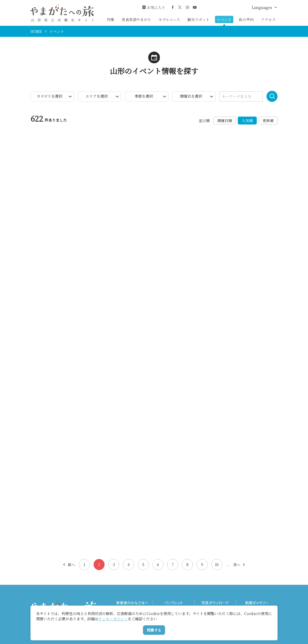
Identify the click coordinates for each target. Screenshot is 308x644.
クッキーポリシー (113, 619)
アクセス (268, 19)
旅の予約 (246, 19)
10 (217, 565)
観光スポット (198, 19)
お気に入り (154, 8)
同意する (154, 630)
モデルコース (169, 19)
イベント (224, 19)
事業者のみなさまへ (132, 603)
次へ (239, 565)
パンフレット (174, 603)
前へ (69, 565)
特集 (111, 19)
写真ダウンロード (215, 603)
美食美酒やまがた (136, 19)
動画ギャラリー (257, 603)
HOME (36, 31)
